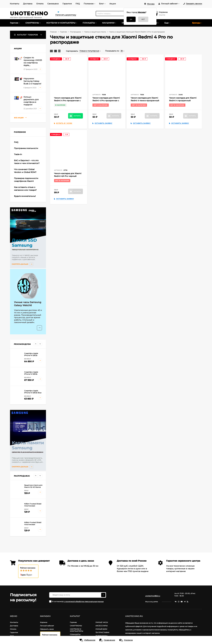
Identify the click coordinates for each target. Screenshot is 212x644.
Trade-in (18, 154)
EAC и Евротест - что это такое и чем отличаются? (27, 162)
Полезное (89, 4)
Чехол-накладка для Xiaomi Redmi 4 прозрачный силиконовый (183, 101)
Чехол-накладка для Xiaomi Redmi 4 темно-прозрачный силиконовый (145, 101)
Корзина (44, 622)
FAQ (78, 4)
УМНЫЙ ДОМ (101, 629)
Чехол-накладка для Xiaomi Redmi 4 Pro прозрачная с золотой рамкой (106, 101)
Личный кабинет (47, 626)
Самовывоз (53, 4)
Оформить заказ (47, 629)
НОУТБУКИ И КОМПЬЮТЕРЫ (77, 630)
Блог (101, 4)
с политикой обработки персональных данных (84, 601)
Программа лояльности (26, 148)
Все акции (20, 118)
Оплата (40, 4)
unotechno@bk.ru (153, 596)
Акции (113, 4)
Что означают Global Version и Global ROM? (25, 171)
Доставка (28, 4)
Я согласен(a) (76, 601)
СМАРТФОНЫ (76, 626)
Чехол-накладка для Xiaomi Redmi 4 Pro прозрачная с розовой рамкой (68, 101)
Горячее (73, 622)
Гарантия (67, 4)
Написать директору (66, 15)
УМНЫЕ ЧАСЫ (102, 622)
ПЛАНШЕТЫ (75, 634)
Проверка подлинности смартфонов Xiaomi (26, 180)
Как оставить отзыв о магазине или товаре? (25, 189)
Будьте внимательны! (25, 196)
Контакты (15, 4)
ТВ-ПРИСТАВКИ (102, 632)
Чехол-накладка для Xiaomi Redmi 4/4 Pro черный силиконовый (68, 176)
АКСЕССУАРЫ (102, 626)
